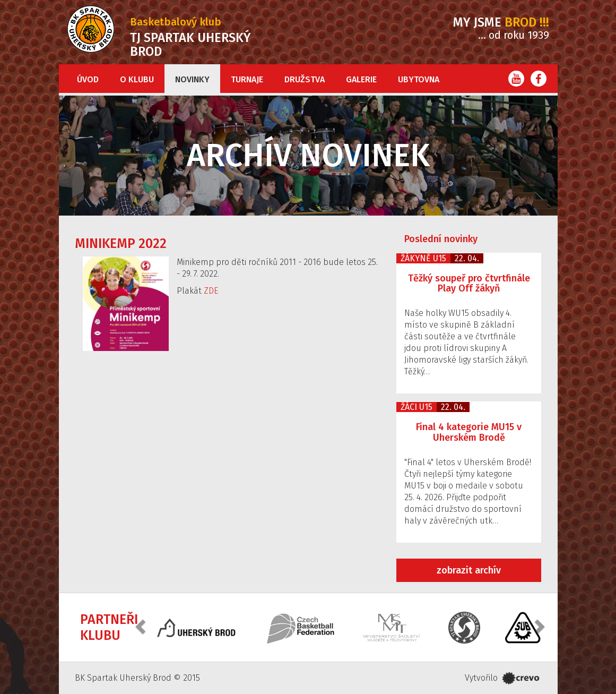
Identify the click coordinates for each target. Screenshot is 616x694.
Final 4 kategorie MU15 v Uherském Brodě (469, 432)
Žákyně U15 (423, 258)
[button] (142, 626)
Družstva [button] (305, 79)
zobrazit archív (469, 570)
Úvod (88, 79)
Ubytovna (419, 79)
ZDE (211, 291)
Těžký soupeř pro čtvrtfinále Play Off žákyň (469, 284)
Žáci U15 (417, 407)
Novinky (192, 79)
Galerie (361, 79)
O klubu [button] (137, 79)
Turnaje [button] (247, 79)
